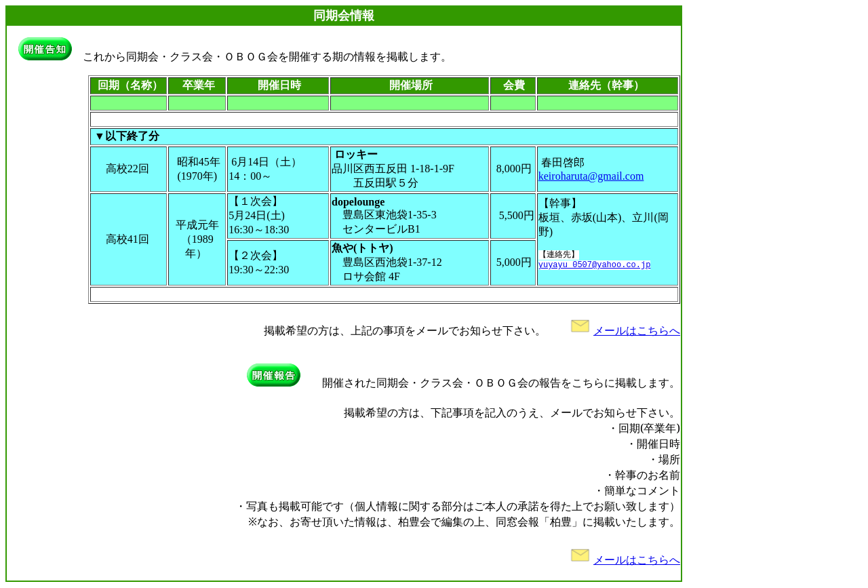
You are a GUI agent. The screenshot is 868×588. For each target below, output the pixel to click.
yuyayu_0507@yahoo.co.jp (595, 267)
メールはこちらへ (624, 331)
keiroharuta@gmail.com (591, 176)
